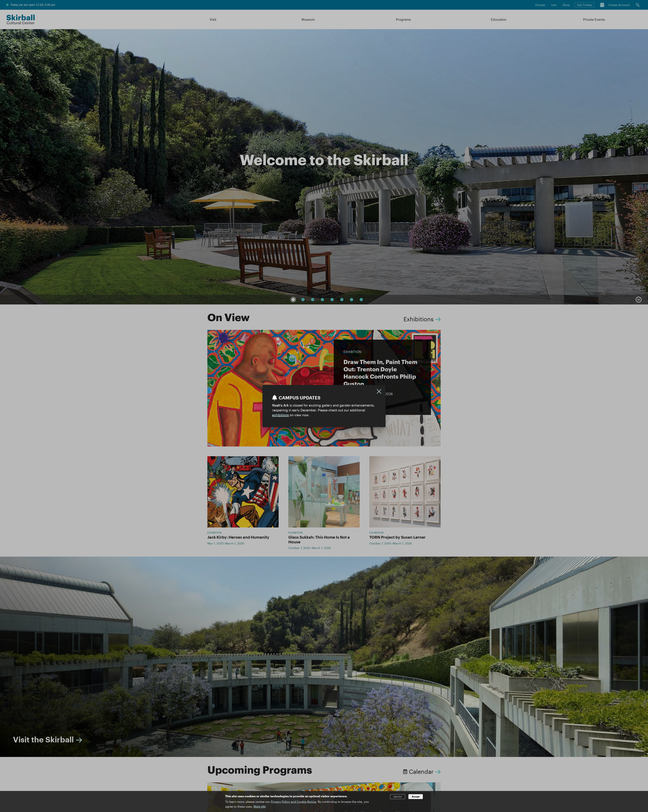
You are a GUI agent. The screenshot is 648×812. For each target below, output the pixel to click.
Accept (416, 797)
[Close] (379, 391)
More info (260, 807)
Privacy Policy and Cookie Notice (293, 802)
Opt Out (398, 797)
